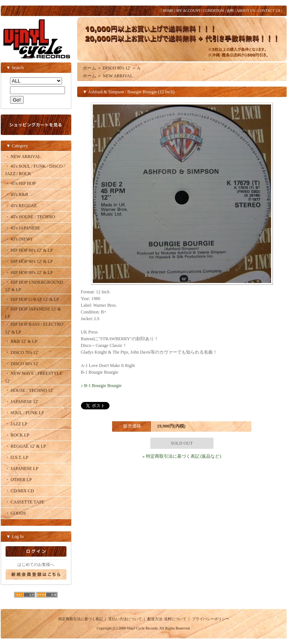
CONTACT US (269, 11)
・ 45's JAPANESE (23, 228)
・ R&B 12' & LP (21, 341)
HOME (168, 11)
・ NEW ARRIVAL (23, 157)
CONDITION (213, 11)
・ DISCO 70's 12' (22, 352)
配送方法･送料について (167, 619)
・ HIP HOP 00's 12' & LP (29, 273)
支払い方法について (125, 619)
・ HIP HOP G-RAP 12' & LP (32, 299)
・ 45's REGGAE (21, 206)
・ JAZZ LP (16, 424)
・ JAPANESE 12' (22, 402)
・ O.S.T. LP (17, 457)
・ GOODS (16, 513)
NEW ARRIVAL (118, 76)
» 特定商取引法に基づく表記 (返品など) (182, 456)
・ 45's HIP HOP (21, 183)
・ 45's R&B (17, 194)
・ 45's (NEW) (19, 239)
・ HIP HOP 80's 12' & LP (29, 250)
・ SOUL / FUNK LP (25, 413)
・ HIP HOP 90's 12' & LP (29, 261)
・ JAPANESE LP (22, 468)
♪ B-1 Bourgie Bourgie (101, 386)
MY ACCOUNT (188, 11)
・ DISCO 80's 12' (22, 364)
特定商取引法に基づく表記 (81, 619)
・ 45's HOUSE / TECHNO (30, 217)
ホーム (89, 68)
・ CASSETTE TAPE (25, 502)
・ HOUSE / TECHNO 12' (29, 390)
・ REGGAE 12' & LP (26, 446)
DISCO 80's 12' (117, 68)
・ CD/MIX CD (20, 491)
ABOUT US (246, 11)
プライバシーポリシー (211, 619)
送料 (230, 11)
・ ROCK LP (17, 435)
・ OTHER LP (19, 480)
